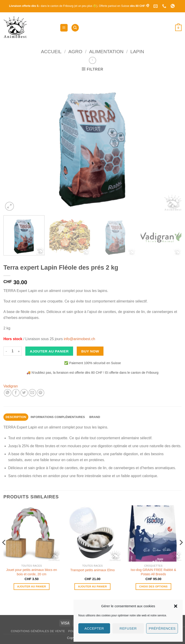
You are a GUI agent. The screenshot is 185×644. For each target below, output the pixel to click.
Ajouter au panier (49, 351)
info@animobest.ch (79, 339)
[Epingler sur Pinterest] (41, 393)
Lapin (137, 51)
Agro (75, 51)
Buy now (90, 351)
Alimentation (106, 51)
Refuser (128, 628)
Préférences (162, 628)
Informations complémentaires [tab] (58, 417)
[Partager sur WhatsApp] (8, 393)
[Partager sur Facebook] (16, 393)
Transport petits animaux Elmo (93, 570)
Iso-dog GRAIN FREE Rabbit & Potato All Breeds (153, 572)
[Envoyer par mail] (32, 393)
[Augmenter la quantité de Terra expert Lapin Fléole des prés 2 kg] (19, 351)
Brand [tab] (95, 417)
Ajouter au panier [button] (32, 586)
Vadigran (11, 386)
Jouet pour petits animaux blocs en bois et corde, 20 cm (32, 572)
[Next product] (92, 60)
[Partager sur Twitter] (24, 393)
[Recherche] (75, 28)
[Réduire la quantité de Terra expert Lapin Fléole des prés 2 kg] (6, 351)
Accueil (51, 51)
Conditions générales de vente (38, 631)
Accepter (94, 628)
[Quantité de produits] (13, 351)
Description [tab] (16, 417)
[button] (176, 606)
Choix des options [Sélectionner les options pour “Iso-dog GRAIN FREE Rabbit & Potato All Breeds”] (153, 586)
